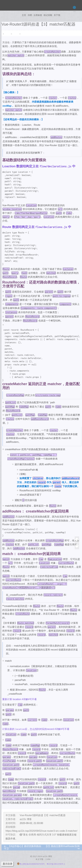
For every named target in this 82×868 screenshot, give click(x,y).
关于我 (57, 15)
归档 (30, 15)
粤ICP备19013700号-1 (56, 864)
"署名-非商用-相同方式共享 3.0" (39, 835)
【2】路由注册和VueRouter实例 (62, 846)
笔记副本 (25, 34)
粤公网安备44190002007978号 (31, 864)
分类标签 (38, 15)
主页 (24, 15)
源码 (14, 34)
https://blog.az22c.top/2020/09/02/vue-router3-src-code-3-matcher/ (41, 831)
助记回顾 (48, 15)
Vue (6, 34)
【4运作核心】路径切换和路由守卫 (23, 847)
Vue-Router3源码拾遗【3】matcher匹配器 (43, 815)
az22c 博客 (26, 819)
